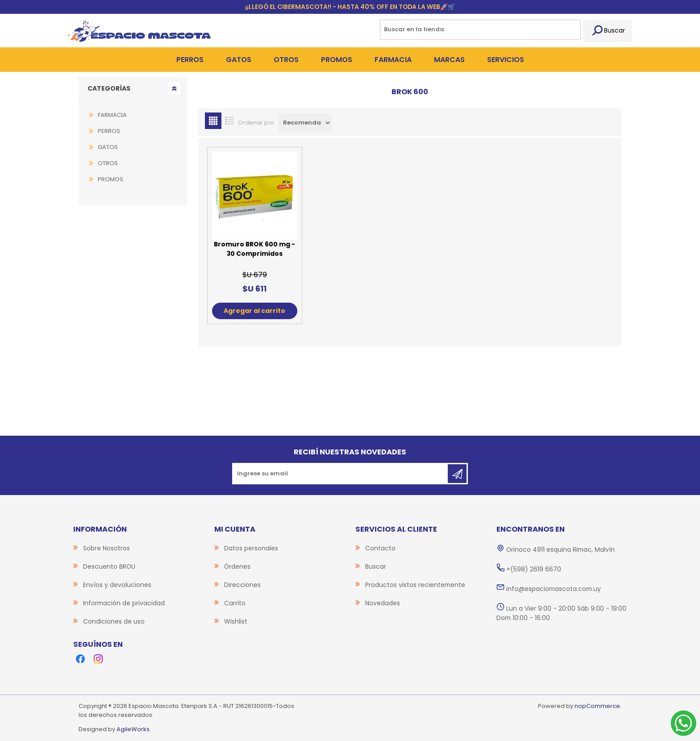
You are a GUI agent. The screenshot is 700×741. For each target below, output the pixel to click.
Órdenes (237, 566)
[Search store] (480, 30)
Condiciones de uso (114, 621)
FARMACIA (112, 115)
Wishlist (236, 621)
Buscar (607, 31)
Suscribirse (457, 474)
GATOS (108, 147)
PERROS (109, 131)
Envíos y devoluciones (117, 585)
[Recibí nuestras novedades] (341, 474)
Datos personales (251, 548)
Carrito (235, 603)
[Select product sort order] (305, 123)
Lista (230, 121)
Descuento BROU (109, 566)
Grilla (213, 121)
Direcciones (242, 585)
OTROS (108, 163)
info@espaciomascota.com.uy (554, 589)
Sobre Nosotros (106, 548)
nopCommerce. (598, 706)
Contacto (380, 548)
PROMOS (110, 179)
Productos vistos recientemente (415, 585)
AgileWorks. (134, 729)
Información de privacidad (124, 603)
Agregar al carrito (254, 311)
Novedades (383, 603)
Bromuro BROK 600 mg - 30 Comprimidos (254, 249)
